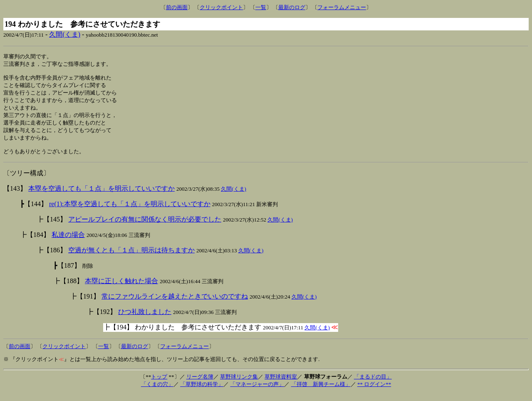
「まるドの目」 (373, 384)
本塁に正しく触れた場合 (121, 288)
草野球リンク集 (239, 384)
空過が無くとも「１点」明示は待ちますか (131, 258)
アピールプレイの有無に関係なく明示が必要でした (145, 227)
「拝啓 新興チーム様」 (321, 392)
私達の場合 (68, 242)
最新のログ (292, 7)
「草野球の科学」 (202, 392)
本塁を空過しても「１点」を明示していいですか (101, 196)
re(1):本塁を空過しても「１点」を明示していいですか (130, 211)
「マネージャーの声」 (257, 392)
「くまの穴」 (157, 392)
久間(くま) (65, 34)
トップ (159, 384)
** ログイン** (374, 392)
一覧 (261, 7)
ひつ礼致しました (145, 319)
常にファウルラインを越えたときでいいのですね (175, 304)
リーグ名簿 (200, 384)
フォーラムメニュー (342, 7)
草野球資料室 (281, 384)
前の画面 (177, 7)
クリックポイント (221, 7)
